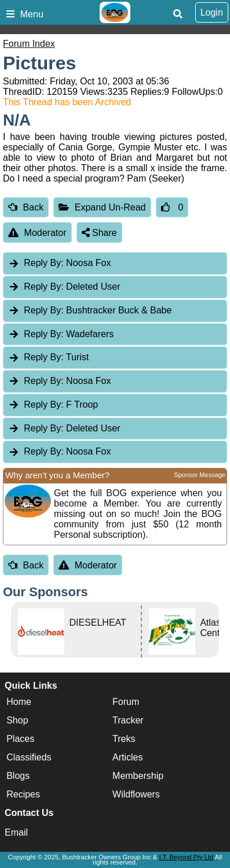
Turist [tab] (48, 357)
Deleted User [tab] (64, 287)
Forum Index (29, 44)
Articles (127, 758)
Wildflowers (136, 795)
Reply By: (43, 263)
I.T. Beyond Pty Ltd (186, 857)
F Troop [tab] (53, 405)
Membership (138, 776)
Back (26, 207)
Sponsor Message (200, 475)
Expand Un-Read (102, 207)
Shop (17, 721)
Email (16, 832)
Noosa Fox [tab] (59, 263)
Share (99, 233)
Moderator (37, 233)
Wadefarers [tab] (61, 334)
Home (19, 702)
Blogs (18, 776)
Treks (124, 739)
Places (20, 739)
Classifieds (29, 758)
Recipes (23, 795)
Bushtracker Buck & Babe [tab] (90, 310)
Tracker (128, 721)
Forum (126, 702)
